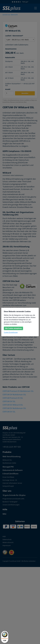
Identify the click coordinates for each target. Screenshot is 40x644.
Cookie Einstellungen (11, 332)
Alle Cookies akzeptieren (13, 328)
